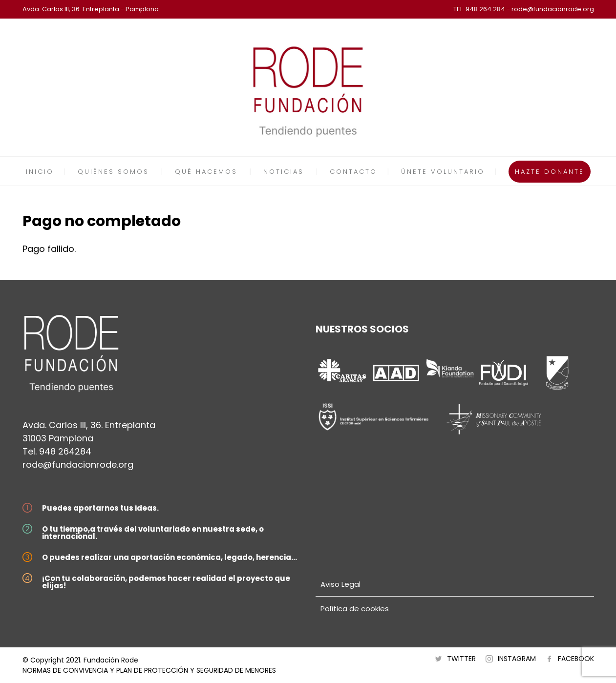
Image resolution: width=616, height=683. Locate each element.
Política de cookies (355, 609)
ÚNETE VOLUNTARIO (443, 172)
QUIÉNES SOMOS (113, 172)
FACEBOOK (576, 659)
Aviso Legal (340, 584)
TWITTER (461, 659)
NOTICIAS (284, 172)
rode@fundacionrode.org (78, 465)
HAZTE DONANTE (550, 172)
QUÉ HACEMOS (206, 172)
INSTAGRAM (517, 659)
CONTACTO (353, 172)
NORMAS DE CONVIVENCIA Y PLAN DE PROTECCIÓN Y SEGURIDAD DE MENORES (149, 670)
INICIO (40, 172)
